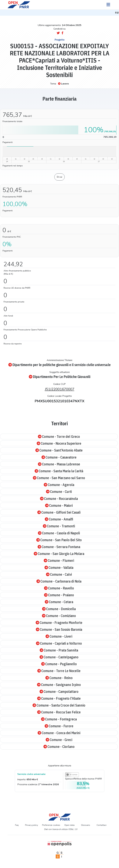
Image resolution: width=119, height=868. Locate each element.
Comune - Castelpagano (59, 657)
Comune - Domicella (59, 609)
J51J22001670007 (60, 389)
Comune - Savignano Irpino (59, 685)
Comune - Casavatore (59, 457)
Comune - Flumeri (59, 560)
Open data (69, 825)
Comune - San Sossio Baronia (59, 629)
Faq (17, 825)
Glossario (86, 825)
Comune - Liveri (59, 636)
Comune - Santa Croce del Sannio (59, 705)
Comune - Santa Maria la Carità (59, 471)
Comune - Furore (59, 726)
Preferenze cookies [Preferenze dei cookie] (51, 825)
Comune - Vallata (59, 567)
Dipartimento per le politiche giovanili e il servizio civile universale (59, 365)
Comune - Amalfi (59, 519)
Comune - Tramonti (59, 526)
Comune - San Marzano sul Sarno (59, 478)
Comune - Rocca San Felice (59, 712)
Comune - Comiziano (59, 616)
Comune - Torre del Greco (59, 436)
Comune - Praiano (59, 595)
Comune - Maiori (59, 505)
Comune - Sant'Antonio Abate (59, 450)
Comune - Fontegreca (59, 719)
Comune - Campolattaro (59, 691)
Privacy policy (32, 825)
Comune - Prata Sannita (59, 650)
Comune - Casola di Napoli (59, 533)
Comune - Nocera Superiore (59, 443)
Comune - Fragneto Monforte (59, 623)
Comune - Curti (59, 492)
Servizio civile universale (31, 774)
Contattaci (102, 825)
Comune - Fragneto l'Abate (59, 698)
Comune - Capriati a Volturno (59, 643)
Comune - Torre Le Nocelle (59, 671)
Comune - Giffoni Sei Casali (59, 512)
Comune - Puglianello (59, 664)
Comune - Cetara (59, 602)
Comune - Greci (59, 740)
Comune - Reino (59, 678)
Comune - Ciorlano (59, 747)
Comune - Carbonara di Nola (59, 581)
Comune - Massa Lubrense (59, 464)
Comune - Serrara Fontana (59, 547)
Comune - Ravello (59, 588)
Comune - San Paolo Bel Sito (59, 540)
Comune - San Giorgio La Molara (59, 554)
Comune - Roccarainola (59, 499)
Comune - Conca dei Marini (59, 733)
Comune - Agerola (59, 485)
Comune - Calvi (59, 574)
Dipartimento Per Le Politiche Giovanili (60, 377)
